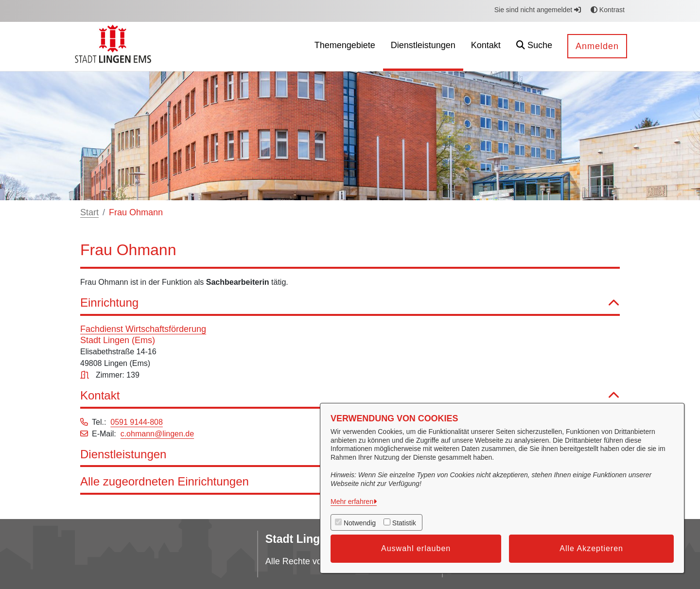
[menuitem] (345, 46)
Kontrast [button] (608, 10)
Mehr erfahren (352, 502)
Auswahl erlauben (416, 548)
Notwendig (360, 523)
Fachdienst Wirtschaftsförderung (143, 329)
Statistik (404, 523)
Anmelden (597, 46)
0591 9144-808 (137, 422)
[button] (534, 46)
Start (89, 212)
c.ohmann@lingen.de (157, 434)
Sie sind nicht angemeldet (538, 10)
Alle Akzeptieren (591, 548)
